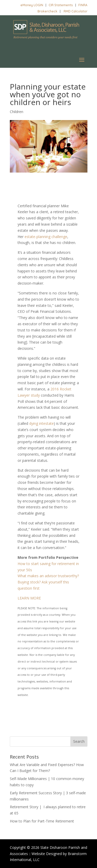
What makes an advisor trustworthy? (48, 576)
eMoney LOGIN (32, 5)
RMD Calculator (76, 11)
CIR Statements (61, 5)
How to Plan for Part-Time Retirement (42, 821)
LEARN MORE (29, 598)
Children (17, 112)
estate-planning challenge (46, 237)
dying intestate (42, 423)
